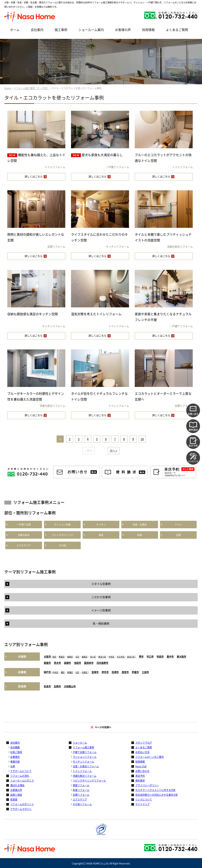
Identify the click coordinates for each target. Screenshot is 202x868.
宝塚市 (95, 672)
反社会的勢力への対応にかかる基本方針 (157, 795)
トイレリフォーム (82, 771)
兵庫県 (22, 672)
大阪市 (47, 657)
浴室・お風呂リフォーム (86, 766)
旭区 (54, 657)
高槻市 (67, 663)
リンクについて (144, 799)
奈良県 (22, 686)
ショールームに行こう (22, 781)
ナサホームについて (21, 771)
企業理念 (15, 757)
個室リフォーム (81, 785)
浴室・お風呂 (140, 525)
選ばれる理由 (17, 785)
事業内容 (15, 762)
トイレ (178, 525)
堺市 (141, 657)
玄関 (178, 535)
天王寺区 (121, 657)
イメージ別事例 (101, 610)
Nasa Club (141, 766)
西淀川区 (131, 657)
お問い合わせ (142, 771)
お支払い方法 (142, 752)
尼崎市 (115, 672)
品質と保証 (16, 795)
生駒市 (57, 686)
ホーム (15, 30)
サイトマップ (142, 804)
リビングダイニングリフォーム (89, 781)
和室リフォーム (81, 790)
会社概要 (15, 747)
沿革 (13, 766)
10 (142, 439)
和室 (140, 535)
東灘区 (70, 672)
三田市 (145, 672)
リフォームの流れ (20, 776)
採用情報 (148, 30)
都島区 (62, 657)
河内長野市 (102, 663)
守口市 (150, 657)
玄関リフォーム (81, 795)
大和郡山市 (70, 686)
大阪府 (22, 657)
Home (8, 88)
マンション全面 (62, 525)
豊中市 (170, 657)
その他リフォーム (82, 804)
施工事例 (61, 30)
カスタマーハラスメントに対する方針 (155, 790)
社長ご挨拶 (16, 752)
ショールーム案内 (91, 30)
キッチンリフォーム (83, 762)
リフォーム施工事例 (83, 747)
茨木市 (57, 663)
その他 (62, 545)
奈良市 (47, 686)
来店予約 (140, 776)
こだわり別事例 (101, 597)
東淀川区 (102, 657)
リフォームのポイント (22, 804)
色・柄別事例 (101, 624)
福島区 (85, 657)
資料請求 (140, 781)
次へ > (114, 451)
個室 (101, 535)
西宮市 (125, 672)
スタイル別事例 (101, 584)
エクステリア (24, 545)
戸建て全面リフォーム (85, 752)
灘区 (63, 672)
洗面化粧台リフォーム (85, 776)
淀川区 (93, 657)
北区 (77, 657)
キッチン (101, 525)
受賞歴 (14, 799)
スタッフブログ (144, 743)
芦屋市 (135, 672)
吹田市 (160, 657)
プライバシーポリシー (147, 785)
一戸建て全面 (24, 525)
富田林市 (89, 663)
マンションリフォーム (85, 757)
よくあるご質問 (177, 30)
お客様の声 (123, 30)
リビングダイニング (62, 535)
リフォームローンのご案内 (150, 757)
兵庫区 (85, 672)
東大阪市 (181, 657)
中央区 (111, 657)
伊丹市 (105, 672)
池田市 (78, 663)
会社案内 (37, 30)
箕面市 (47, 663)
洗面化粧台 (24, 535)
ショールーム (80, 743)
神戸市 (47, 672)
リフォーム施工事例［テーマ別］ (31, 88)
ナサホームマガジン (21, 809)
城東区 (70, 657)
